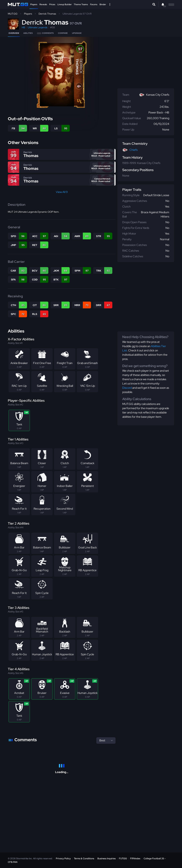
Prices (52, 4)
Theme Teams (81, 4)
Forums (94, 4)
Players (34, 4)
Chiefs (133, 150)
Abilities (28, 33)
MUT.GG (13, 14)
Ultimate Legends (38, 27)
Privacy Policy (63, 858)
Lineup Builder (65, 4)
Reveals (43, 4)
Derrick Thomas (47, 14)
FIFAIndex (135, 858)
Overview (14, 33)
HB (23, 27)
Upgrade (77, 33)
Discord (127, 388)
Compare (63, 33)
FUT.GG (123, 858)
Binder (103, 4)
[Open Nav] (110, 4)
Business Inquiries (107, 858)
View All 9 (62, 192)
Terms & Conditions (84, 858)
